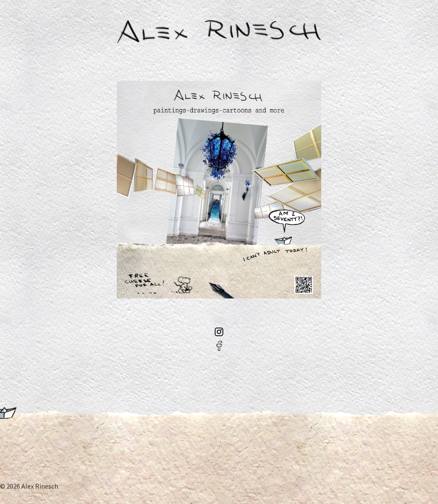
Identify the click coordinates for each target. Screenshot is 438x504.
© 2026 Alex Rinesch (29, 486)
